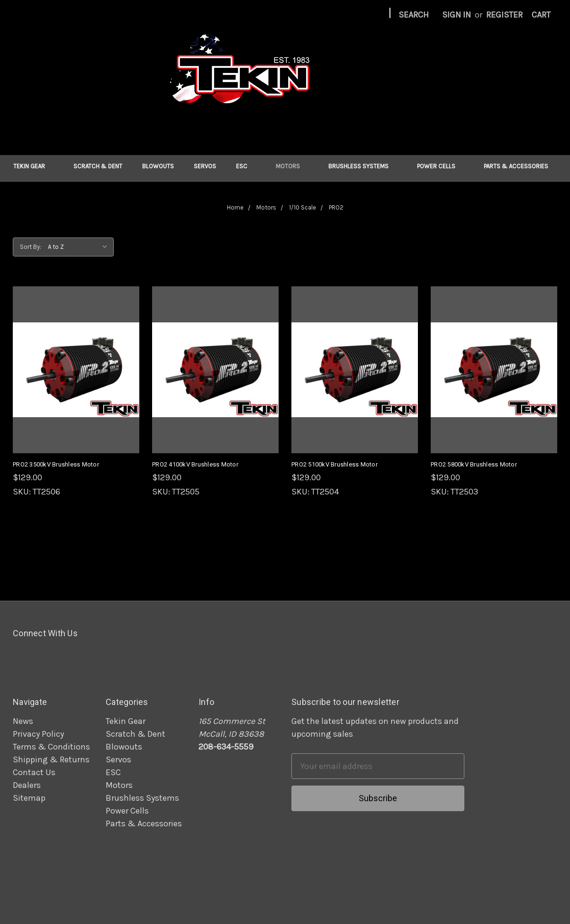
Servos (205, 166)
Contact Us (34, 772)
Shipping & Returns (51, 759)
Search (414, 15)
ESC (246, 166)
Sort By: (31, 247)
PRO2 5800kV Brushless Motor (474, 464)
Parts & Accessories (520, 166)
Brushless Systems (363, 166)
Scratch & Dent (98, 166)
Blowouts (158, 166)
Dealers (27, 785)
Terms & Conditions (51, 747)
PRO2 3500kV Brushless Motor (56, 464)
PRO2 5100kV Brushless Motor (335, 464)
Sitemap (29, 798)
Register (504, 15)
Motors (292, 166)
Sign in (457, 15)
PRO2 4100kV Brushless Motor (195, 464)
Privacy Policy (38, 734)
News (23, 721)
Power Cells (440, 166)
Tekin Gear (33, 166)
